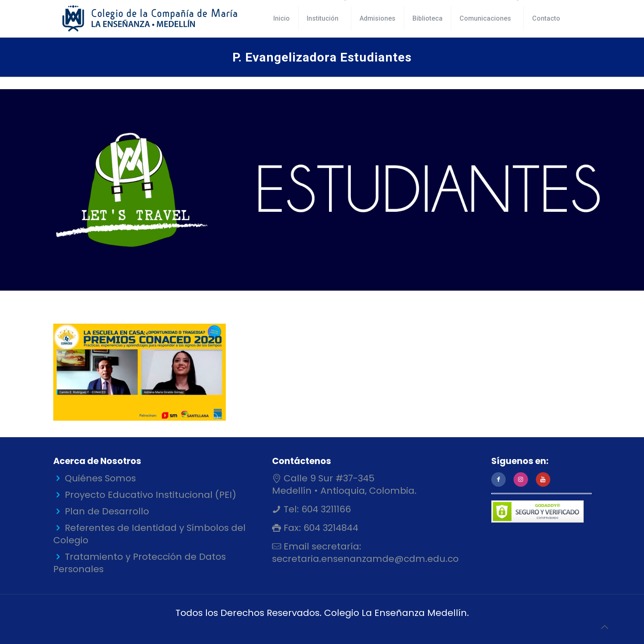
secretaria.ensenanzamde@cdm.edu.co (365, 559)
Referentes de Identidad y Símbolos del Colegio (149, 534)
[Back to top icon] (604, 627)
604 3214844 (330, 528)
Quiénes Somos (100, 478)
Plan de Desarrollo (107, 511)
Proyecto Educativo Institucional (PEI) (150, 495)
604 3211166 (325, 509)
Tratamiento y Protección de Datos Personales (140, 563)
